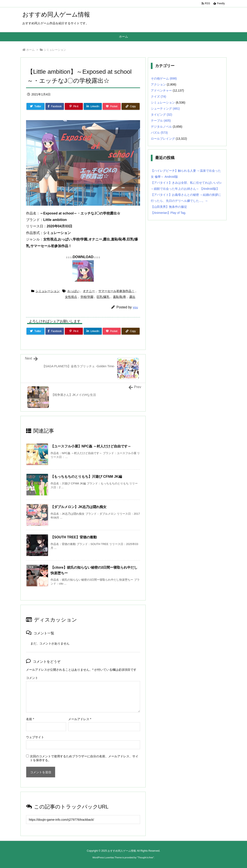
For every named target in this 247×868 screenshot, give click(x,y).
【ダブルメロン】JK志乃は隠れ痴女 (79, 507)
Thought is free (145, 857)
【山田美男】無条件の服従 (169, 207)
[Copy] (131, 106)
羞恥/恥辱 (119, 297)
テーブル (161, 121)
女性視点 (71, 297)
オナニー (89, 291)
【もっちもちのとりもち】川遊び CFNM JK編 (86, 477)
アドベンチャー (161, 90)
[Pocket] (112, 106)
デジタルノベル (161, 127)
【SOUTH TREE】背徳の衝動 (74, 537)
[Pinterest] (74, 106)
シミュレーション (55, 50)
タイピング (161, 115)
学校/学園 (87, 297)
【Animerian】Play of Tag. (168, 213)
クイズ (158, 96)
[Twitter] (36, 106)
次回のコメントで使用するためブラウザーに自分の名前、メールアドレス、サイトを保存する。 (84, 758)
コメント (32, 678)
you (135, 307)
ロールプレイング (163, 139)
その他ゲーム (164, 78)
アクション (158, 84)
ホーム (30, 50)
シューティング (165, 109)
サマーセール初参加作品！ (116, 291)
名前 (30, 719)
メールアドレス (80, 719)
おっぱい (73, 291)
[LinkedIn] (93, 106)
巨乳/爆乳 (103, 297)
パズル (159, 133)
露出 (132, 297)
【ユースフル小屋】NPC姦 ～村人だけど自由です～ (91, 446)
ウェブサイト (35, 737)
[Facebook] (55, 106)
